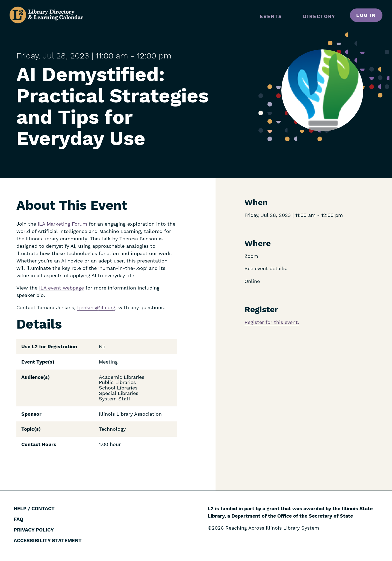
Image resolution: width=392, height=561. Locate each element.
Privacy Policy (34, 530)
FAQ (18, 519)
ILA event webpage (61, 288)
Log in (366, 15)
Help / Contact (34, 508)
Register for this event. (272, 322)
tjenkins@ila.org (96, 307)
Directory (319, 16)
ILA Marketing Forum (62, 224)
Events (271, 16)
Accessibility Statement (48, 540)
